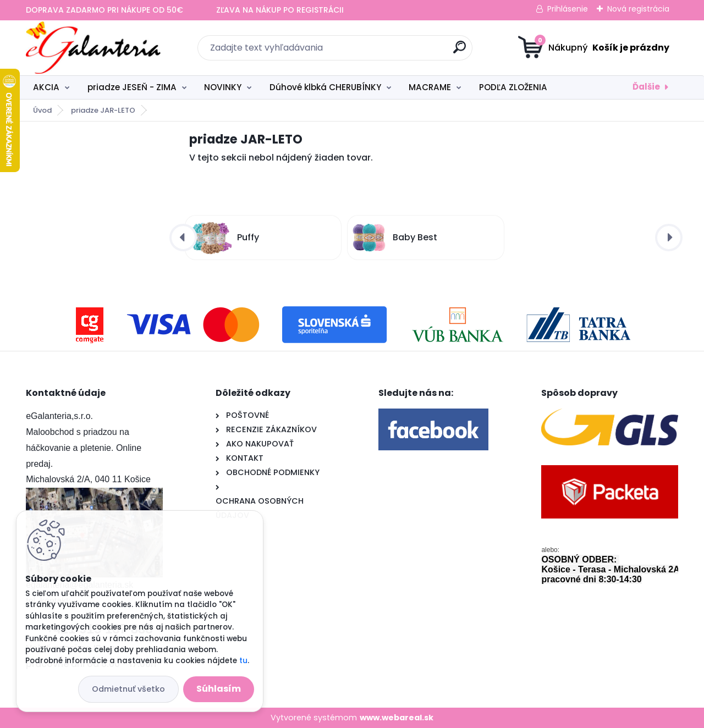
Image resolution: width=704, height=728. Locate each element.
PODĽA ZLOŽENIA (513, 87)
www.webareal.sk (397, 718)
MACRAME (430, 87)
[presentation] (183, 238)
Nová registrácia (638, 9)
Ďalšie (646, 87)
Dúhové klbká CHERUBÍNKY (325, 87)
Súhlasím (219, 689)
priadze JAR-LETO (103, 110)
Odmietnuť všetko (128, 689)
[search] (460, 51)
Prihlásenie (568, 9)
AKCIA (46, 87)
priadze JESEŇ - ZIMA (132, 87)
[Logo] (93, 48)
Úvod (42, 110)
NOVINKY (223, 87)
